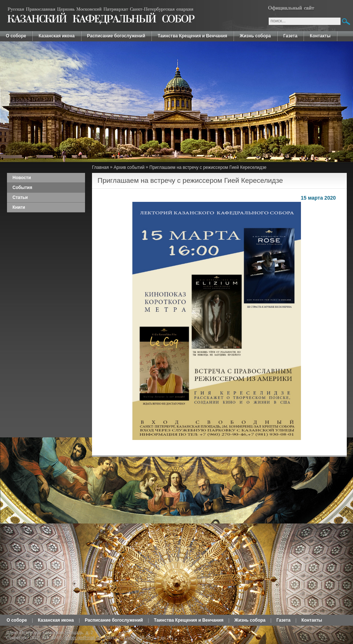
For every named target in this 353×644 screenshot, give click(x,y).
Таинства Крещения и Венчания (192, 36)
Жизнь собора (255, 36)
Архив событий (129, 167)
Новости (22, 178)
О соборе (16, 36)
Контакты (320, 36)
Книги (19, 207)
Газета (290, 36)
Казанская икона (56, 36)
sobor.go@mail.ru (82, 638)
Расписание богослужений (116, 36)
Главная (100, 167)
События (22, 188)
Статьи (20, 197)
